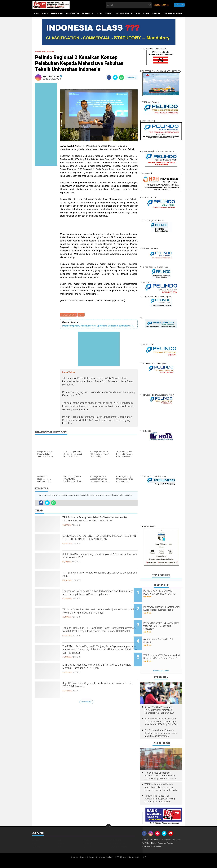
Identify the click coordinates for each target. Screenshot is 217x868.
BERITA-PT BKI (57, 14)
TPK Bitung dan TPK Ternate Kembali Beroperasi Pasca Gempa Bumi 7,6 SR (100, 576)
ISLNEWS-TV (88, 14)
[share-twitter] (115, 77)
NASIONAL (37, 837)
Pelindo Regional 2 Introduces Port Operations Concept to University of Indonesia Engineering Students (99, 326)
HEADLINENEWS (73, 14)
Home (36, 14)
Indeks (45, 14)
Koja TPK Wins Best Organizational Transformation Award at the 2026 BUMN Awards (95, 689)
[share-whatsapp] (121, 77)
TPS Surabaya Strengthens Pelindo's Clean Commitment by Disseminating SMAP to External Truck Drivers (95, 523)
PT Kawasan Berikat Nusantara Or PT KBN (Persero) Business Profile (162, 608)
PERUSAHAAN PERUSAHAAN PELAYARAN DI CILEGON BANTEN (164, 594)
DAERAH (36, 829)
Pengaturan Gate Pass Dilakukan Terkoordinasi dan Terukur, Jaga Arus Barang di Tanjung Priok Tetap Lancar (99, 597)
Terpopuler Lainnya (161, 660)
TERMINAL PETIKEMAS (173, 14)
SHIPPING (156, 14)
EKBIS (61, 829)
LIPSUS (99, 14)
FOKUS (86, 829)
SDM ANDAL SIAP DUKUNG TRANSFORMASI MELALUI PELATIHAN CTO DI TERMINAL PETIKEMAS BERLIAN (98, 542)
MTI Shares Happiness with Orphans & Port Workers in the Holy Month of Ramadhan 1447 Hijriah (98, 670)
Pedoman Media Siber (152, 833)
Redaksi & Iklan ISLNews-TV (154, 829)
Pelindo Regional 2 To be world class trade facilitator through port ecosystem (163, 622)
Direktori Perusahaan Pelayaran (156, 837)
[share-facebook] (109, 77)
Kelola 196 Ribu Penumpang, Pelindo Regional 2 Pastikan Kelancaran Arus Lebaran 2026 (100, 558)
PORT (138, 14)
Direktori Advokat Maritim (153, 840)
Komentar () (131, 77)
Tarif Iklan (167, 833)
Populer (179, 5)
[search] (129, 5)
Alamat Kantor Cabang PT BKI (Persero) (165, 634)
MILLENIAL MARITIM (124, 14)
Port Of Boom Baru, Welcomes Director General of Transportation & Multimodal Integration (161, 723)
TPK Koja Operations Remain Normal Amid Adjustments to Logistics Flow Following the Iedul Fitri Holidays (97, 615)
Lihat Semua (86, 702)
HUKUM (35, 833)
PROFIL (146, 14)
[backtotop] (108, 816)
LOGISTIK (109, 14)
